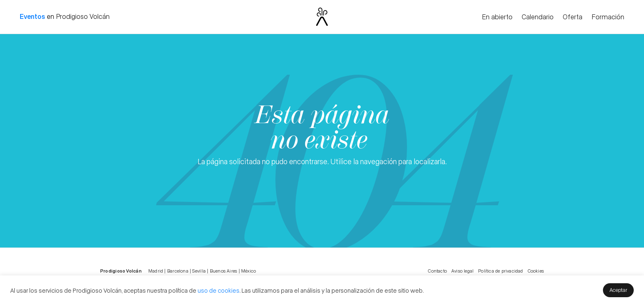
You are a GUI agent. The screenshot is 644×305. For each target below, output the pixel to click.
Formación (608, 17)
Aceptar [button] (618, 290)
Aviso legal (462, 271)
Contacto (437, 271)
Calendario (538, 17)
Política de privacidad (500, 271)
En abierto (497, 17)
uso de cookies (218, 290)
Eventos (32, 16)
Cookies (536, 271)
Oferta (573, 17)
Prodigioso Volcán (83, 16)
